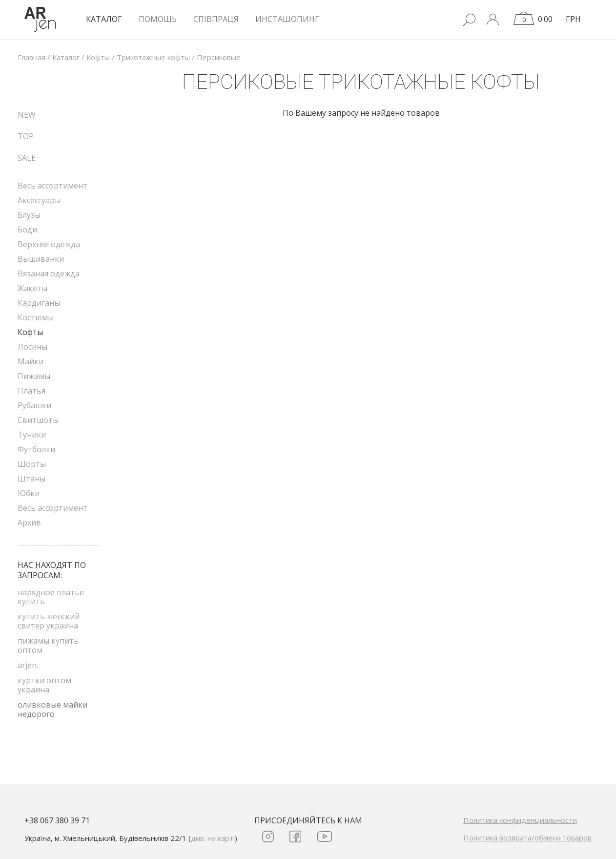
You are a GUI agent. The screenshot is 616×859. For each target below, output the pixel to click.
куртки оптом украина (44, 685)
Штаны (31, 479)
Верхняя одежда (49, 244)
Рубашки (34, 405)
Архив (29, 523)
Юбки (29, 493)
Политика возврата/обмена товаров (527, 838)
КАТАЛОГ (104, 19)
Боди (27, 230)
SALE (27, 158)
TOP (26, 136)
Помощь (158, 19)
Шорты (32, 464)
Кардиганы (39, 303)
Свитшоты (38, 420)
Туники (32, 435)
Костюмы (36, 317)
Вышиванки (41, 259)
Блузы (29, 215)
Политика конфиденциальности (520, 820)
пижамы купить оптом (48, 645)
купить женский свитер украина (49, 621)
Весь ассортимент (52, 186)
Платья (31, 391)
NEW (27, 115)
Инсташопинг (287, 19)
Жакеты (32, 288)
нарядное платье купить (51, 597)
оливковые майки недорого (52, 709)
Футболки (36, 449)
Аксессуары (39, 200)
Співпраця (216, 19)
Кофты (30, 332)
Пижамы (34, 376)
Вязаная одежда (49, 273)
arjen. (28, 665)
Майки (31, 361)
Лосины (32, 347)
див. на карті (213, 838)
